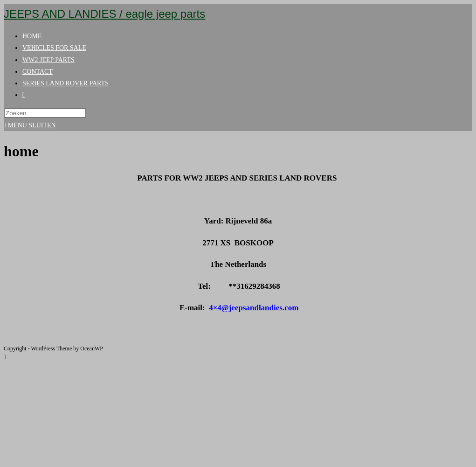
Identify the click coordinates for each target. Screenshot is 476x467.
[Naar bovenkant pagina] (5, 357)
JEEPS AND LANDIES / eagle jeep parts (104, 14)
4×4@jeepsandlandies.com (254, 308)
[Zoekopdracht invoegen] (45, 113)
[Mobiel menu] (30, 125)
